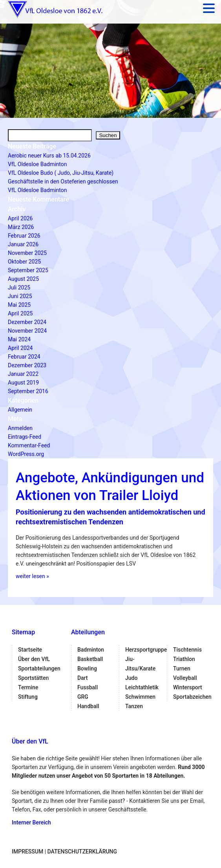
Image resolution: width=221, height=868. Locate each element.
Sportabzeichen (192, 697)
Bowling (87, 668)
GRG (83, 697)
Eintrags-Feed (25, 437)
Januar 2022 (23, 374)
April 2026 (20, 218)
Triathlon (184, 659)
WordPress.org (26, 454)
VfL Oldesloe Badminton (37, 164)
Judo (131, 678)
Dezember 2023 (27, 365)
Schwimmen (140, 697)
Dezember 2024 (27, 322)
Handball (88, 706)
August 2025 (23, 279)
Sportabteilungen (39, 668)
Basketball (90, 659)
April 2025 (20, 313)
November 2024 (27, 331)
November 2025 (27, 253)
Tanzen (134, 706)
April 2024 (20, 348)
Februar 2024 (24, 357)
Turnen (182, 668)
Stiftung (28, 697)
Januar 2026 (23, 244)
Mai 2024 (19, 339)
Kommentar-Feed (29, 445)
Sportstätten (33, 678)
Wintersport (188, 687)
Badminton (91, 650)
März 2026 (21, 227)
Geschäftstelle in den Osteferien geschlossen (63, 181)
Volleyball (185, 678)
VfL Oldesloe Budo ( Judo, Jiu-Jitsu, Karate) (61, 173)
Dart (83, 678)
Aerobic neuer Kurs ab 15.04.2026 (49, 156)
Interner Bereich (31, 822)
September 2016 (28, 391)
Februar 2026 (24, 236)
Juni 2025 (20, 296)
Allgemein (20, 410)
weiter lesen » (32, 576)
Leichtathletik (142, 687)
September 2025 (28, 270)
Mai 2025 (19, 305)
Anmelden (20, 428)
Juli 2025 (19, 288)
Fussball (88, 687)
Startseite (30, 650)
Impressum (27, 852)
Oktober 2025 (24, 262)
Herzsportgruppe (146, 650)
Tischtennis (187, 650)
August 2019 (23, 383)
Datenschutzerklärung (82, 852)
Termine (28, 687)
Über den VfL (34, 659)
